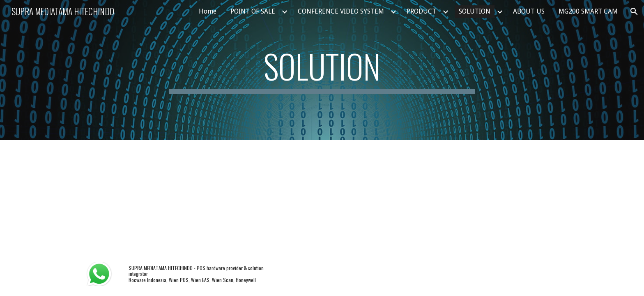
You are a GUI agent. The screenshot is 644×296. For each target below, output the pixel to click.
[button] (634, 12)
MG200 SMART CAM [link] (588, 11)
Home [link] (208, 11)
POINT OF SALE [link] (253, 11)
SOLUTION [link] (475, 11)
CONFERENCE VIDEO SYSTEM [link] (341, 11)
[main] (322, 70)
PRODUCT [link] (421, 11)
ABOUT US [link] (529, 11)
